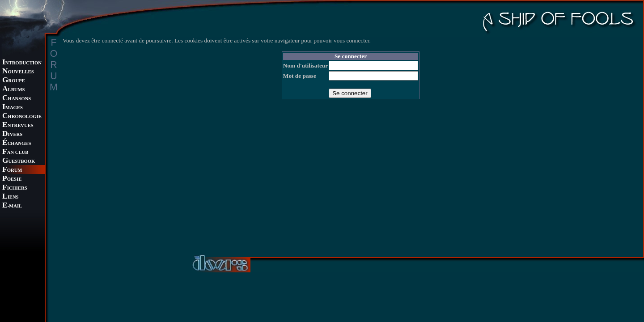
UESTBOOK (19, 161)
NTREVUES (18, 125)
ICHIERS (15, 188)
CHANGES (17, 143)
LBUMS (13, 90)
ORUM (12, 170)
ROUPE (14, 81)
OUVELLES (18, 72)
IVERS (12, 134)
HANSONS (17, 99)
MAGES (13, 108)
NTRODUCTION (22, 63)
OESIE (12, 179)
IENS (10, 197)
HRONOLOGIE (22, 117)
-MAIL (12, 206)
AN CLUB (15, 152)
